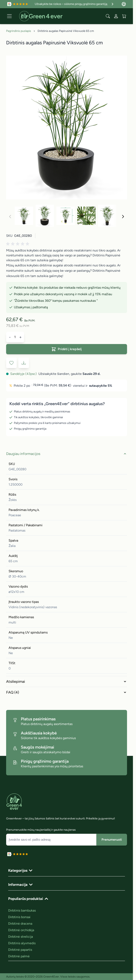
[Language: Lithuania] (124, 4)
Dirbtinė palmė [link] (19, 956)
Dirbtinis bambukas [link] (22, 910)
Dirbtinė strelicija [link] (21, 937)
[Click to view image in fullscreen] (67, 128)
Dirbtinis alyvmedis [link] (22, 943)
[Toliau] (123, 217)
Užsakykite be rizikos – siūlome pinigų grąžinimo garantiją (75, 4)
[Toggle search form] (108, 16)
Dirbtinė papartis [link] (20, 950)
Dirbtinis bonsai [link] (19, 917)
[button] (18, 244)
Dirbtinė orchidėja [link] (21, 930)
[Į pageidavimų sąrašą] (11, 363)
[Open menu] (9, 16)
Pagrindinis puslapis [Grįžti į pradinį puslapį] (19, 31)
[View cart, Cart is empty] (124, 16)
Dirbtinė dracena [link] (20, 924)
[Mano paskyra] (116, 16)
